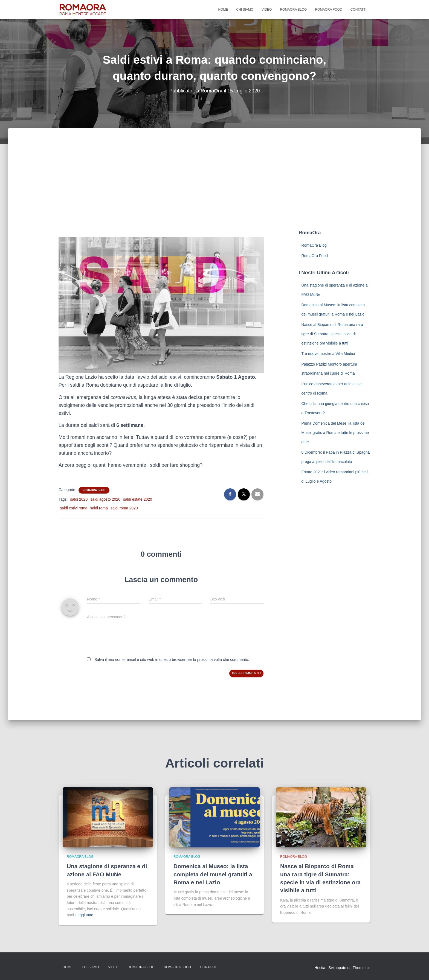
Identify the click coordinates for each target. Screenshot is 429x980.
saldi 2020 (79, 499)
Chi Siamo (245, 10)
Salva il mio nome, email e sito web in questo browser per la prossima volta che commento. (172, 660)
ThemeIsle (362, 968)
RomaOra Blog (293, 10)
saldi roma (99, 508)
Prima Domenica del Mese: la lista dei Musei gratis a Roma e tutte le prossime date (335, 432)
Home (223, 10)
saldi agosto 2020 (105, 499)
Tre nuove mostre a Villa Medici (328, 354)
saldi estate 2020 (138, 499)
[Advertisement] (215, 188)
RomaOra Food (328, 10)
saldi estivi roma (74, 508)
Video (267, 10)
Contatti (358, 10)
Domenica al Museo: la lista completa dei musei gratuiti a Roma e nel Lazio (213, 874)
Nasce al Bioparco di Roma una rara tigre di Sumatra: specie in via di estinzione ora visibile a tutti (332, 334)
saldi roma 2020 (124, 508)
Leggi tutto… (86, 915)
